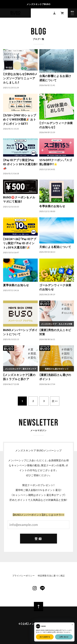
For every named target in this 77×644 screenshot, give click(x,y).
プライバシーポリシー (24, 576)
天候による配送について (55, 247)
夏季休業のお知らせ (16, 285)
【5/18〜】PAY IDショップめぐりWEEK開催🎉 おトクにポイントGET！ (20, 119)
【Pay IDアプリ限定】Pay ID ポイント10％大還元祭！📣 (20, 164)
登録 (38, 539)
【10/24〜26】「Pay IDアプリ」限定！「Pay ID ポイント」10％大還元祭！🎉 (20, 243)
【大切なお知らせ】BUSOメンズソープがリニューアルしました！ (20, 78)
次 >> (55, 401)
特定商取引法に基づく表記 (51, 576)
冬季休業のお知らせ (52, 206)
